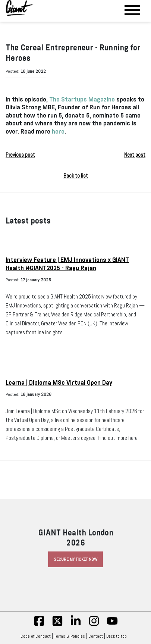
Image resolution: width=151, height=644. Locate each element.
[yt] (112, 625)
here (58, 132)
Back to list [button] (76, 176)
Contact (96, 636)
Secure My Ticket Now (75, 559)
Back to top (118, 636)
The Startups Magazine (82, 99)
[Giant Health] (20, 8)
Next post (135, 155)
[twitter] (57, 625)
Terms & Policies (70, 636)
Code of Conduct (36, 636)
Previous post (20, 155)
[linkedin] (76, 625)
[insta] (94, 625)
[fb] (39, 625)
